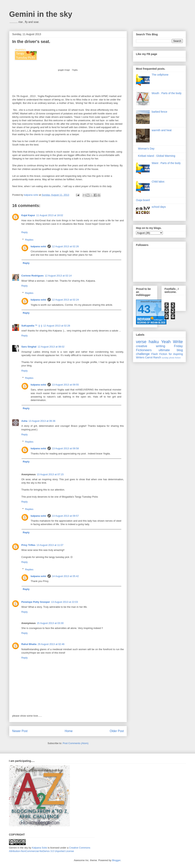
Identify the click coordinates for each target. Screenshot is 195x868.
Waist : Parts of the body (166, 163)
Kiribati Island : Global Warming (157, 156)
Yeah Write (172, 342)
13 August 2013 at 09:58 (65, 448)
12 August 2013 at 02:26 (65, 246)
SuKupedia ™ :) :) (32, 326)
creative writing (151, 346)
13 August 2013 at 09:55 (65, 385)
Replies (29, 240)
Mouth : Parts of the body (167, 93)
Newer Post (20, 731)
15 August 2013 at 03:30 (50, 623)
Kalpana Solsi (40, 848)
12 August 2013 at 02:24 (65, 300)
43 (144, 309)
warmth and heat (162, 130)
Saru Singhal (29, 347)
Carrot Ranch (153, 357)
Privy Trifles (28, 545)
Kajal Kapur (28, 215)
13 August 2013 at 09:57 (65, 516)
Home (69, 731)
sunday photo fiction (171, 358)
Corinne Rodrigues (32, 276)
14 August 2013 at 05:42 (65, 576)
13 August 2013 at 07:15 (50, 474)
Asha (24, 421)
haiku (154, 342)
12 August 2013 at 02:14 (58, 276)
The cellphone (160, 75)
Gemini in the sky (41, 14)
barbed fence (160, 112)
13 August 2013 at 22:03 (64, 602)
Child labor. (158, 182)
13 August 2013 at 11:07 (50, 545)
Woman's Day (146, 149)
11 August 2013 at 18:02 (50, 215)
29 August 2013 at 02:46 (51, 644)
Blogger (116, 860)
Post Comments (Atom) (76, 743)
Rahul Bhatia (29, 644)
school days (159, 207)
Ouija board (143, 200)
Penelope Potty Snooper (36, 602)
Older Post (117, 731)
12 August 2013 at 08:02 (51, 347)
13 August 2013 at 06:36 (42, 421)
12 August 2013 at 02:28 (57, 326)
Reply (24, 232)
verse (141, 342)
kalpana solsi (38, 246)
